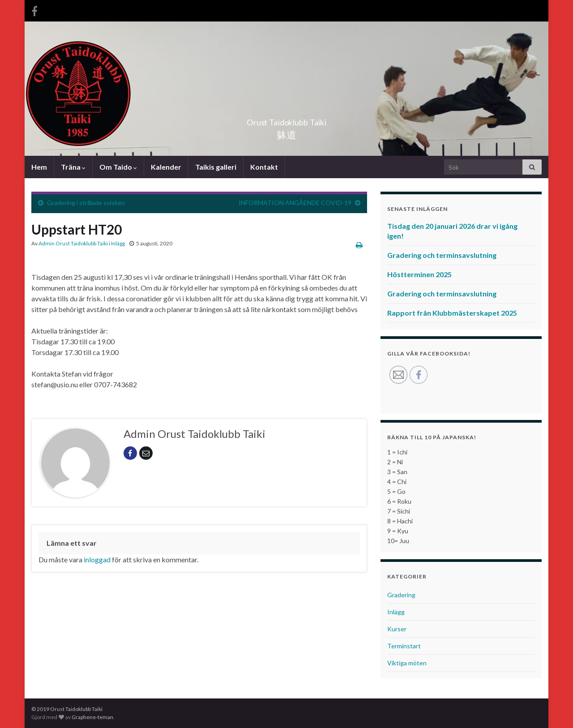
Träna (73, 167)
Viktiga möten (407, 663)
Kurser (397, 629)
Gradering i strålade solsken (86, 203)
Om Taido (118, 167)
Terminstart (404, 646)
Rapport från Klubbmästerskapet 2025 (452, 313)
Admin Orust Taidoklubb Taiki (73, 243)
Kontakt (264, 167)
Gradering (401, 595)
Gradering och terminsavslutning (442, 255)
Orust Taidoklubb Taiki (286, 120)
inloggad (97, 559)
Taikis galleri (216, 167)
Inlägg (118, 243)
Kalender (166, 167)
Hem (39, 167)
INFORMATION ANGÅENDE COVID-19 (295, 203)
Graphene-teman (92, 717)
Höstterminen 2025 (419, 274)
